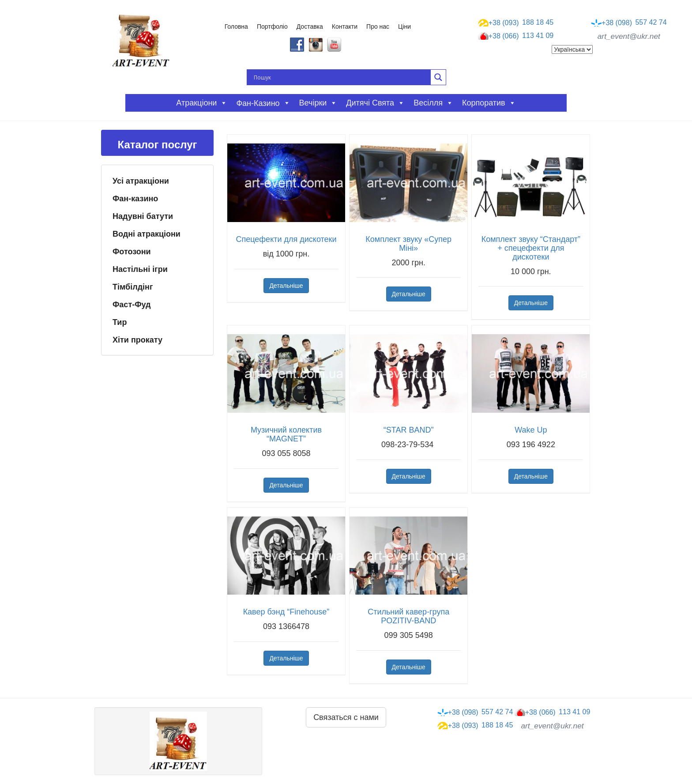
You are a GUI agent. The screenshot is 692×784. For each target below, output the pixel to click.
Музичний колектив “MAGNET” (286, 434)
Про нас (378, 26)
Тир (120, 322)
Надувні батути (143, 216)
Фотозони (132, 252)
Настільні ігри (140, 269)
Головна (236, 26)
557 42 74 (629, 23)
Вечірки (318, 103)
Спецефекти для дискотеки (286, 239)
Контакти (345, 26)
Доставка (310, 26)
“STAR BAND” (409, 430)
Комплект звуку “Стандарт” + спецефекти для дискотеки (531, 248)
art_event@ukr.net (629, 36)
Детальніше (286, 286)
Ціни (404, 26)
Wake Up (531, 430)
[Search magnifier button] (438, 77)
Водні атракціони (147, 234)
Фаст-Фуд (132, 305)
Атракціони (202, 103)
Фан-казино (135, 199)
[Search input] (341, 77)
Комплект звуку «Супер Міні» (408, 244)
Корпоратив (489, 103)
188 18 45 (516, 23)
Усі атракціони (141, 181)
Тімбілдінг (133, 287)
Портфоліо (272, 26)
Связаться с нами (346, 717)
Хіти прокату (137, 340)
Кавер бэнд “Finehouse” (286, 612)
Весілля (433, 103)
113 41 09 (516, 36)
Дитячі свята (375, 103)
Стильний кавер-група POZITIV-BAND (408, 616)
